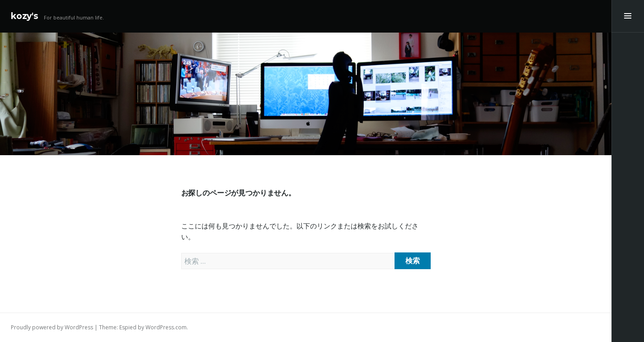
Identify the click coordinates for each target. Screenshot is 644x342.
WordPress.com (166, 327)
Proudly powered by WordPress (52, 327)
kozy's (25, 16)
